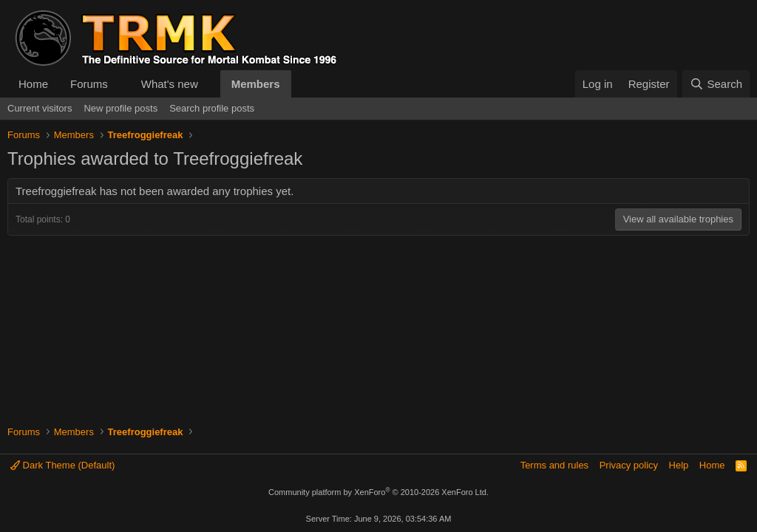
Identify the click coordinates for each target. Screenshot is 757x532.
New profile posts (120, 108)
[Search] (716, 84)
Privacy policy (629, 465)
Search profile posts (212, 108)
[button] (120, 84)
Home (33, 84)
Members (256, 84)
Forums (89, 84)
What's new (170, 84)
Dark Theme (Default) (62, 465)
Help (679, 465)
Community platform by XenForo (378, 492)
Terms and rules (554, 465)
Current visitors (40, 108)
